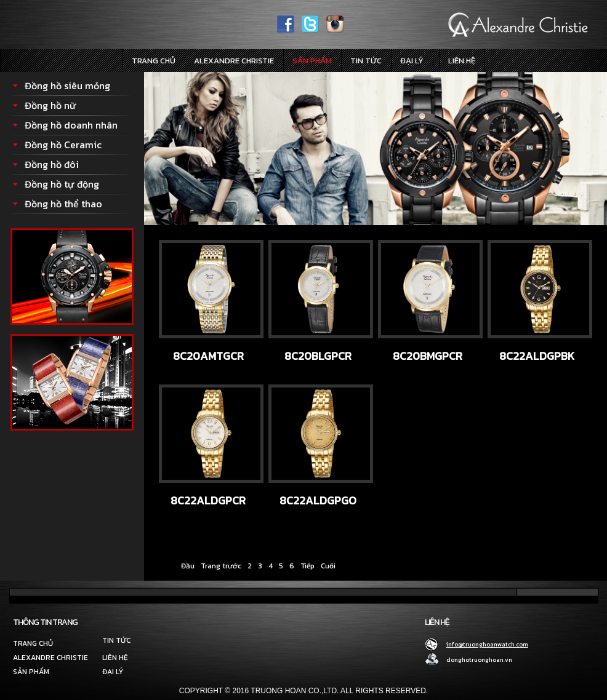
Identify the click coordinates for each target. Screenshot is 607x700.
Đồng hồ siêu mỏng (67, 86)
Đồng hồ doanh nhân (71, 125)
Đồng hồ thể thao (63, 204)
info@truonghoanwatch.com (487, 644)
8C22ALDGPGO (318, 500)
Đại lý (412, 61)
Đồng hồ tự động (62, 184)
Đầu (188, 566)
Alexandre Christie (234, 61)
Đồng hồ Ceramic (63, 145)
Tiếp (308, 566)
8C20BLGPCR (318, 356)
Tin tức (366, 61)
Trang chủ (154, 61)
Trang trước (221, 566)
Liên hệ (462, 61)
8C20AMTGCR (208, 356)
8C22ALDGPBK (537, 356)
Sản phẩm (312, 61)
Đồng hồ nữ (50, 105)
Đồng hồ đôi (52, 164)
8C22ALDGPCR (208, 500)
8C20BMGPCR (428, 356)
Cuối (328, 566)
